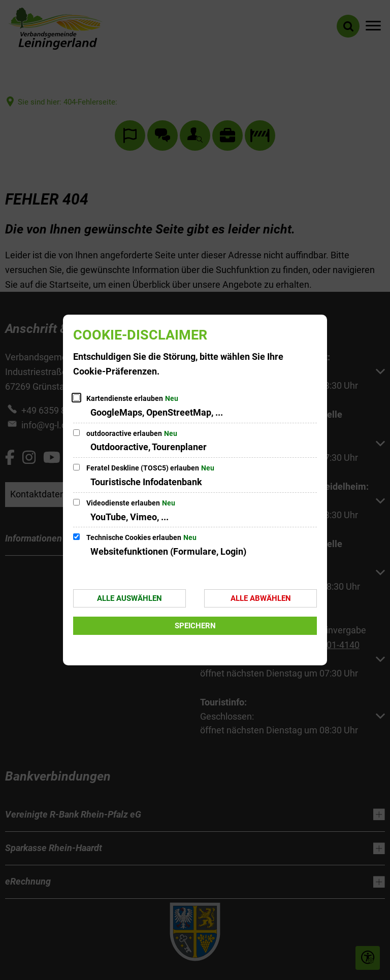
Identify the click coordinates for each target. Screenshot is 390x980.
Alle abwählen (261, 598)
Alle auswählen (129, 598)
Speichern (195, 626)
